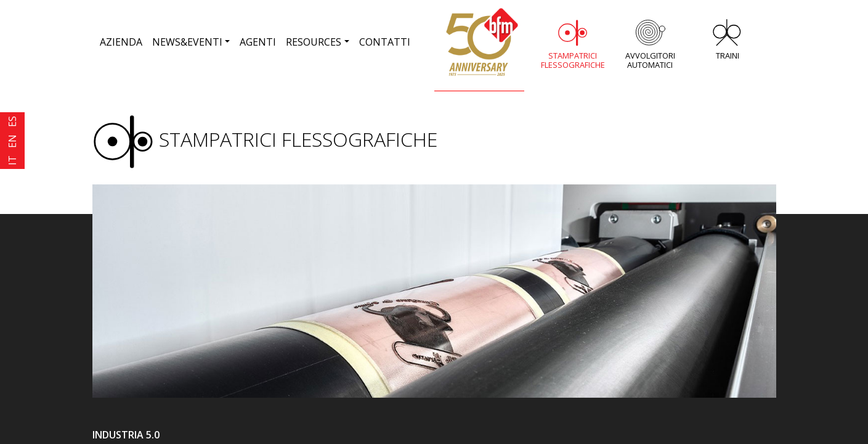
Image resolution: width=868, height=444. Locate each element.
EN (12, 141)
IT (12, 160)
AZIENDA (121, 42)
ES (12, 121)
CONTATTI (385, 42)
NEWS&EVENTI (187, 42)
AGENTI (258, 42)
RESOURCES (314, 42)
